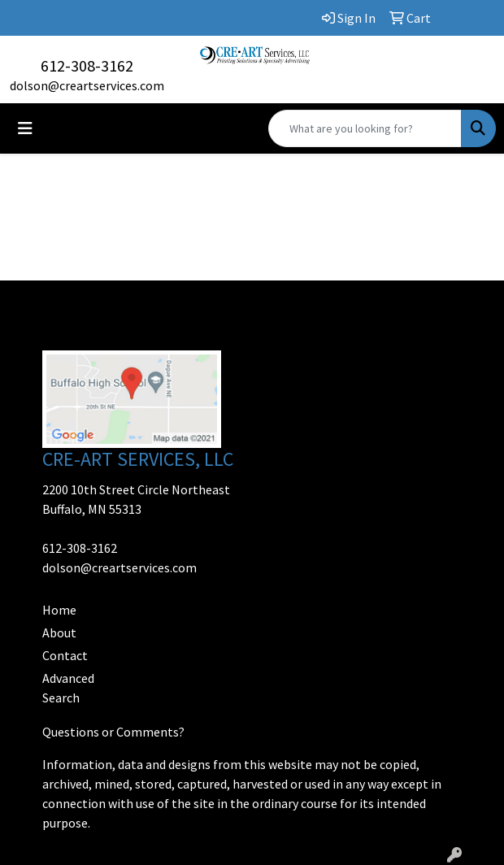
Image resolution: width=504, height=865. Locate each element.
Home (59, 610)
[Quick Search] (365, 128)
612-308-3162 (87, 65)
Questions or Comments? (113, 732)
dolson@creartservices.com (87, 85)
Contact (65, 655)
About (59, 632)
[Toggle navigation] (25, 128)
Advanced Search (68, 688)
